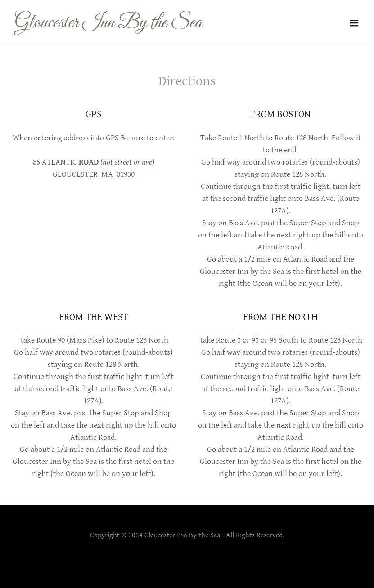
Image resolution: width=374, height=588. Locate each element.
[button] (354, 23)
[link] (108, 25)
